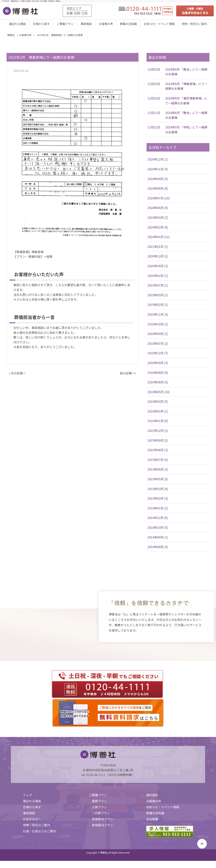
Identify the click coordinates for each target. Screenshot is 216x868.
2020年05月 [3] (158, 267)
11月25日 (154, 85)
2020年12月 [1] (158, 257)
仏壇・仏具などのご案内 (39, 832)
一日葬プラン (101, 814)
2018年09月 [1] (158, 335)
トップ (27, 796)
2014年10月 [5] (158, 529)
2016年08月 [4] (158, 373)
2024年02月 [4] (158, 228)
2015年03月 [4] (158, 490)
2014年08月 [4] (158, 548)
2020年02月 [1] (158, 277)
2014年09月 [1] (158, 538)
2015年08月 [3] (158, 451)
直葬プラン (99, 802)
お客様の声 (106, 25)
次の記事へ (18, 374)
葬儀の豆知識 (128, 25)
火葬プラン (99, 808)
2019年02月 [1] (158, 306)
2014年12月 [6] (158, 519)
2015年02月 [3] (158, 499)
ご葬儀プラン (65, 25)
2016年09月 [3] (158, 364)
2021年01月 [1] (158, 248)
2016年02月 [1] (158, 412)
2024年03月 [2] (158, 219)
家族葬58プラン (103, 826)
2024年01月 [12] (158, 238)
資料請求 (152, 796)
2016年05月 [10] (158, 393)
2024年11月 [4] (158, 170)
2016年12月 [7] (158, 354)
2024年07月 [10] (158, 199)
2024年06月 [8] (158, 209)
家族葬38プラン (103, 820)
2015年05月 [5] (158, 480)
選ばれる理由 (17, 25)
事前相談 (86, 25)
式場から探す (41, 25)
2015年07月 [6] (158, 461)
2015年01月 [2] (158, 509)
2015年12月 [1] (158, 432)
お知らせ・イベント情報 (159, 25)
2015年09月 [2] (158, 441)
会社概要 (152, 820)
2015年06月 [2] (158, 470)
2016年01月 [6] (158, 422)
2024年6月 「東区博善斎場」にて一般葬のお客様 (186, 102)
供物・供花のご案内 (194, 25)
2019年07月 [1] (158, 286)
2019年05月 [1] (158, 296)
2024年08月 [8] (158, 189)
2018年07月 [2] (158, 345)
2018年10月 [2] (158, 325)
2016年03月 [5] (158, 403)
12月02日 (154, 70)
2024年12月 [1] (158, 160)
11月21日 (154, 114)
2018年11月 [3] (158, 315)
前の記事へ (127, 374)
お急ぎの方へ (32, 820)
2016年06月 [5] (158, 383)
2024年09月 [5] (158, 180)
